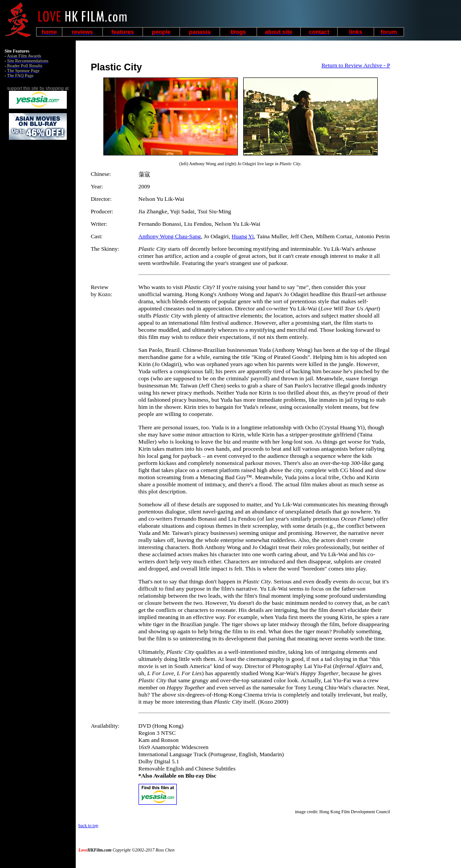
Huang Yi (243, 236)
